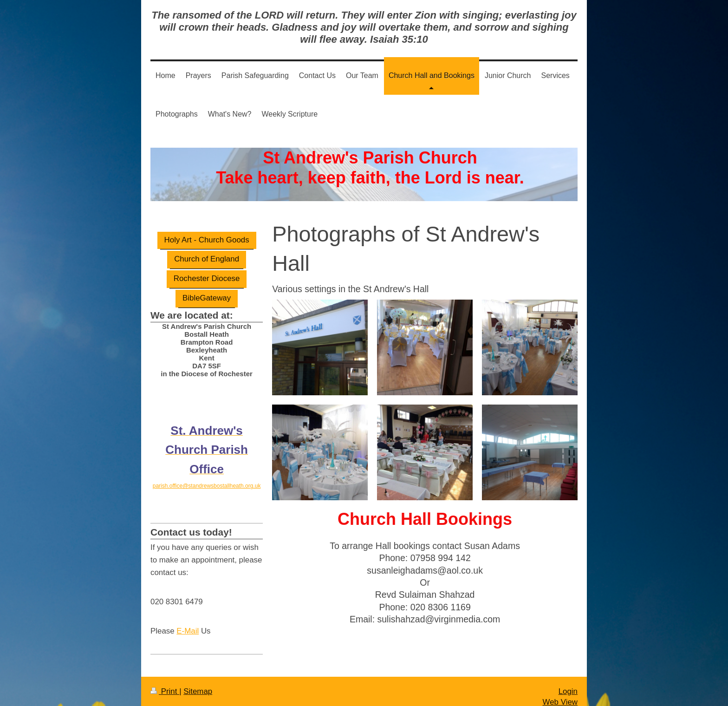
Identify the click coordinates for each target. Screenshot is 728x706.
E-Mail (188, 631)
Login (568, 691)
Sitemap (198, 691)
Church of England (207, 259)
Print (165, 691)
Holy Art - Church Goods (207, 240)
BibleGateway (207, 298)
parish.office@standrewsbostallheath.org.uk (207, 486)
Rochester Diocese (207, 278)
